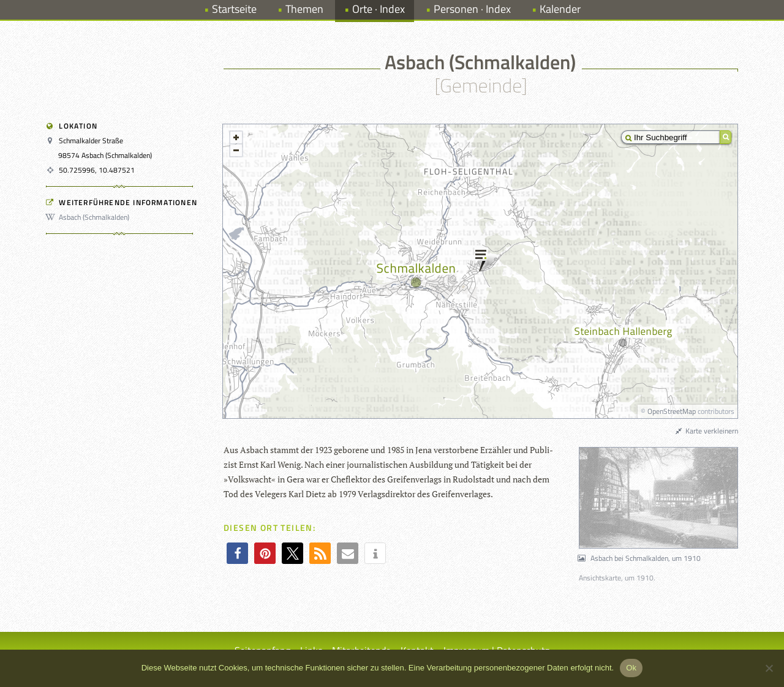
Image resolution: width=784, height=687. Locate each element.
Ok (631, 668)
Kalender (560, 9)
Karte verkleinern (706, 431)
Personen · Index (472, 9)
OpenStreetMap (672, 411)
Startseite (234, 9)
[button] (237, 553)
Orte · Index (379, 9)
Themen (304, 9)
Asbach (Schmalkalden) (89, 217)
